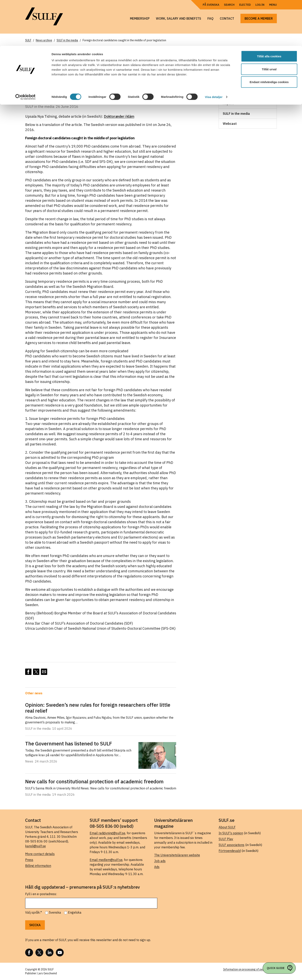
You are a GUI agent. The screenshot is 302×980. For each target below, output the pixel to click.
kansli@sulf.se (35, 846)
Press (29, 860)
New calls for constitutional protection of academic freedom (94, 781)
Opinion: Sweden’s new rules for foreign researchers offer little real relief (98, 708)
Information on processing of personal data (250, 969)
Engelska (75, 912)
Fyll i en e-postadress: (41, 894)
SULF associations (232, 845)
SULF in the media (236, 114)
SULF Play (226, 839)
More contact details (40, 854)
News (227, 84)
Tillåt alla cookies (269, 10)
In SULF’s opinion (231, 833)
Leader (228, 73)
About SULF (227, 827)
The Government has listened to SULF (69, 743)
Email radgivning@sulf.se (107, 833)
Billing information (38, 866)
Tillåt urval (269, 23)
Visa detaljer (214, 51)
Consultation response (240, 63)
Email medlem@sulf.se (106, 860)
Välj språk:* (34, 912)
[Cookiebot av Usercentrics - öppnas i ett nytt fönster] (25, 51)
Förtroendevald (230, 851)
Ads (157, 867)
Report (228, 104)
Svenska (55, 912)
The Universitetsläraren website (177, 855)
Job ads (160, 861)
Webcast (230, 124)
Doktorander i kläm (119, 116)
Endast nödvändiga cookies (269, 36)
